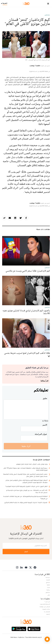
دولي (49, 595)
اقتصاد (48, 580)
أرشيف (48, 614)
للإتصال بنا (47, 612)
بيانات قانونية (46, 609)
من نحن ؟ (47, 602)
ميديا (48, 587)
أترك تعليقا (26, 446)
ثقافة (48, 585)
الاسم (45, 425)
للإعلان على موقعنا (45, 607)
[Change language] (5, 4)
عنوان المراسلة (41, 434)
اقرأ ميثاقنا (44, 381)
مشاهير (47, 15)
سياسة (48, 577)
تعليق (45, 398)
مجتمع (48, 582)
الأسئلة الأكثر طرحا (45, 604)
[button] (47, 639)
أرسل (26, 552)
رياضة (48, 590)
